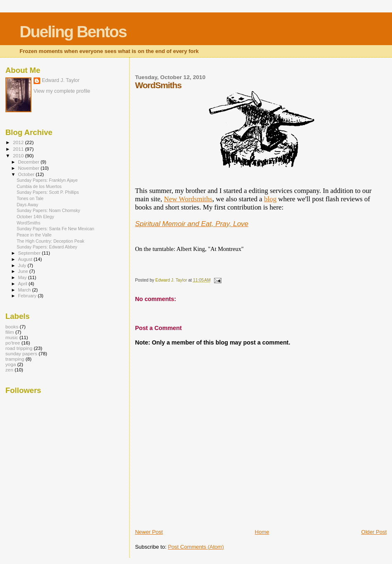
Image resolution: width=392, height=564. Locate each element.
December (29, 162)
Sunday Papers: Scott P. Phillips (48, 192)
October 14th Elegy (35, 217)
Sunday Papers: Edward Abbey (47, 247)
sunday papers (21, 353)
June (24, 271)
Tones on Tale (30, 198)
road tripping (19, 348)
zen (9, 370)
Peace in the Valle (34, 235)
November (29, 168)
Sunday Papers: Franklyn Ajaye (47, 180)
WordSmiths (28, 223)
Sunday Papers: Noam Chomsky (48, 210)
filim (10, 332)
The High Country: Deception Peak (50, 241)
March (25, 290)
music (12, 337)
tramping (15, 359)
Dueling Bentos (73, 32)
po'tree (13, 343)
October (27, 174)
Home (262, 532)
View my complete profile (62, 91)
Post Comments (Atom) (196, 547)
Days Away (27, 205)
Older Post (374, 532)
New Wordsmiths (188, 199)
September (30, 253)
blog (270, 199)
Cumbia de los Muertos (39, 186)
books (12, 327)
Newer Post (149, 532)
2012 (19, 142)
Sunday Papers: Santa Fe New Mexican (55, 229)
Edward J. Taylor (61, 80)
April (23, 284)
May (23, 277)
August (26, 259)
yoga (11, 364)
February (28, 296)
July (23, 265)
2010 (19, 155)
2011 (19, 149)
